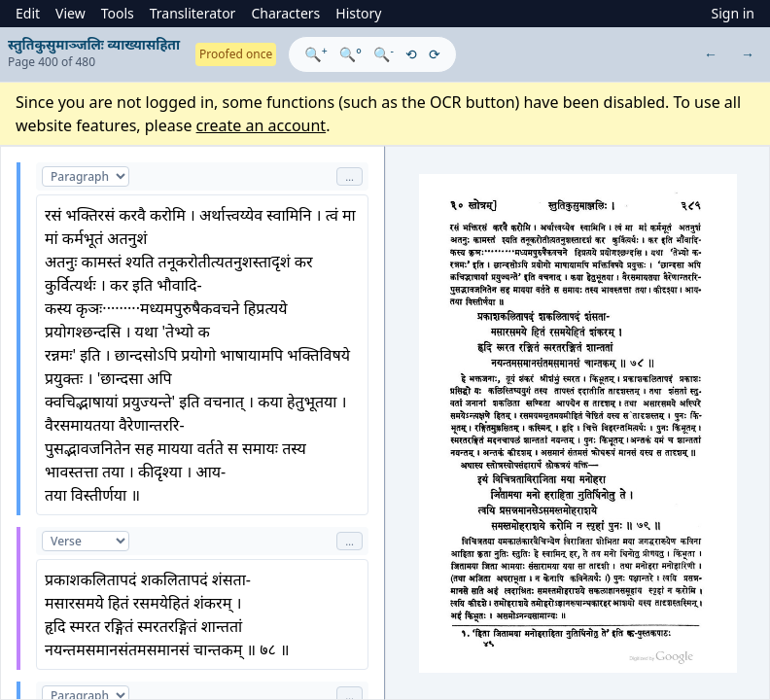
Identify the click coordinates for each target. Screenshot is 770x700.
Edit (28, 13)
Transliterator (193, 13)
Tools (118, 13)
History (358, 13)
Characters (285, 13)
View (70, 13)
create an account (262, 125)
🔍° (350, 54)
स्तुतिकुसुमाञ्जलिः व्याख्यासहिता (94, 44)
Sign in (733, 13)
